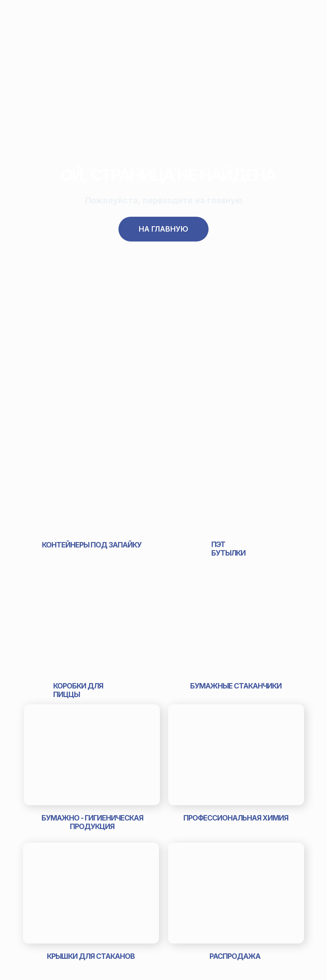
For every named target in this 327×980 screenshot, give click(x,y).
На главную (163, 229)
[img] (91, 485)
